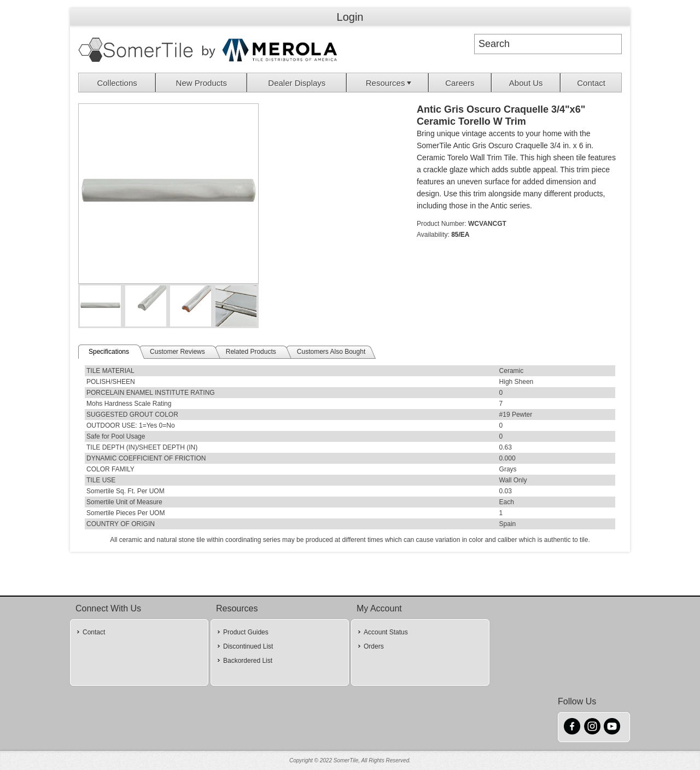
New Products (202, 83)
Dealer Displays (297, 83)
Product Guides (246, 632)
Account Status (386, 632)
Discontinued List (248, 646)
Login (350, 17)
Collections (117, 83)
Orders (374, 646)
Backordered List (248, 661)
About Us (526, 83)
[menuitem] (117, 83)
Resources (390, 83)
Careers (460, 83)
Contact (591, 83)
